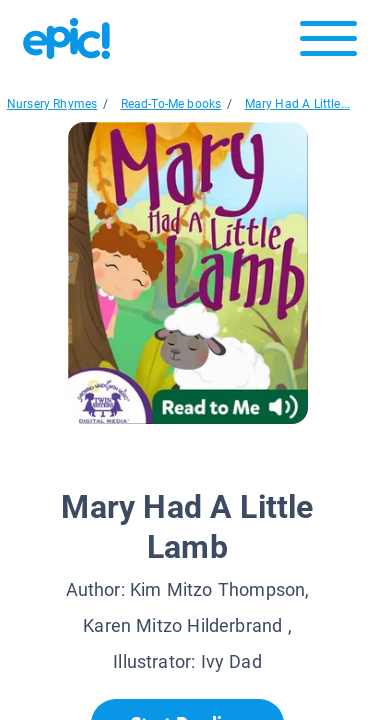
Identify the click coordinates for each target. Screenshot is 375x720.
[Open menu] (328, 43)
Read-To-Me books (171, 104)
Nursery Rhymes (52, 104)
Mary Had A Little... (298, 104)
